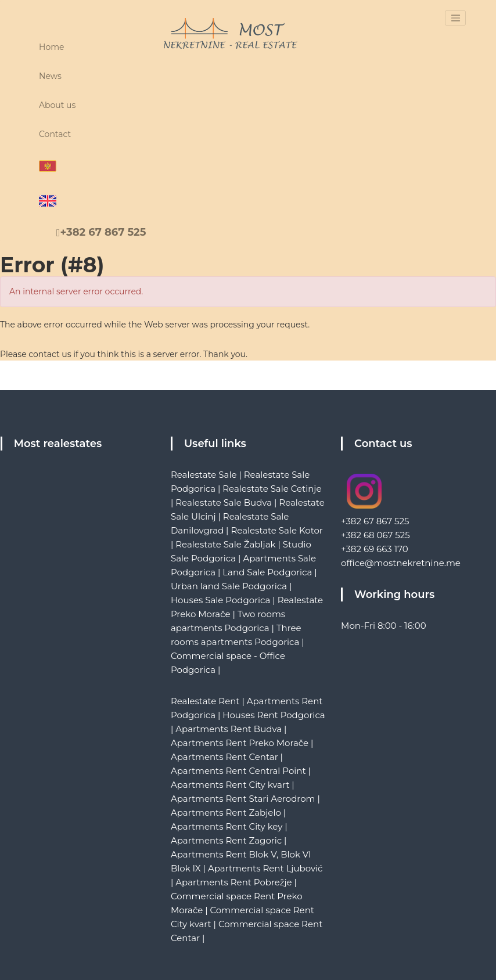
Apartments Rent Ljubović (265, 868)
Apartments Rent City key (227, 826)
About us (57, 105)
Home (51, 47)
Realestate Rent (205, 701)
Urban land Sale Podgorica (229, 586)
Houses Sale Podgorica (220, 600)
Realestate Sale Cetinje (272, 489)
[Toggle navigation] (455, 18)
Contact (55, 134)
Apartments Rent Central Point (238, 771)
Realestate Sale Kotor (276, 530)
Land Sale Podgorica (267, 572)
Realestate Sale (204, 475)
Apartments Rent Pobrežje (233, 882)
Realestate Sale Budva (224, 502)
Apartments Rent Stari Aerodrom (243, 799)
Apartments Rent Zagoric (226, 840)
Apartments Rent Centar (224, 757)
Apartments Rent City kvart (230, 785)
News (50, 76)
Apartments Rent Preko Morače (240, 743)
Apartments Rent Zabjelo (226, 813)
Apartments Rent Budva (229, 729)
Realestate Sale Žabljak (225, 544)
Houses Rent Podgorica (274, 715)
